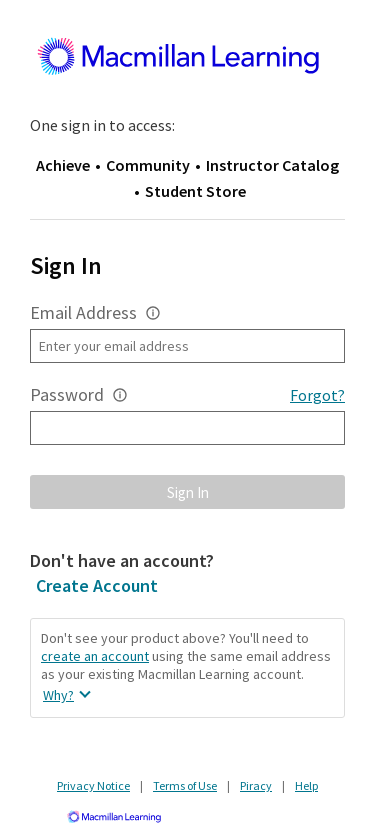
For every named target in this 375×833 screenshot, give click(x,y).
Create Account (97, 585)
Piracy (256, 785)
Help (306, 785)
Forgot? (317, 395)
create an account (95, 656)
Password (67, 394)
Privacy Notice (93, 785)
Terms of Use (185, 785)
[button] (153, 313)
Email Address (83, 312)
